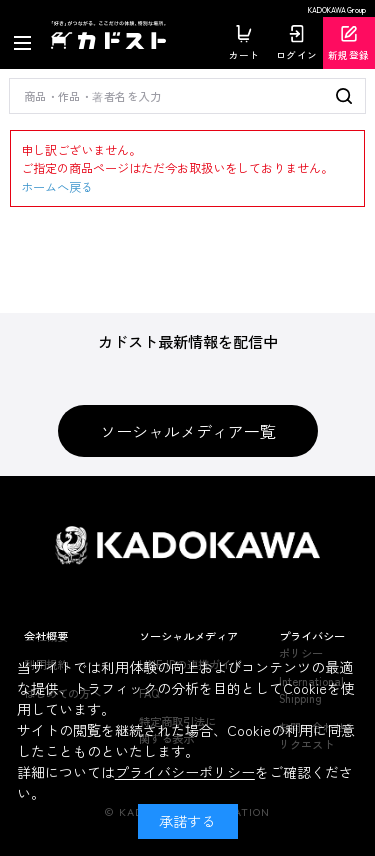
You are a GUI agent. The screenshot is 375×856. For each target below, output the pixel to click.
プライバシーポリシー (185, 772)
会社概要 (46, 636)
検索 (346, 96)
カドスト (112, 35)
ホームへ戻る (57, 187)
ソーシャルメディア (188, 636)
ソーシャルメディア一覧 (188, 431)
